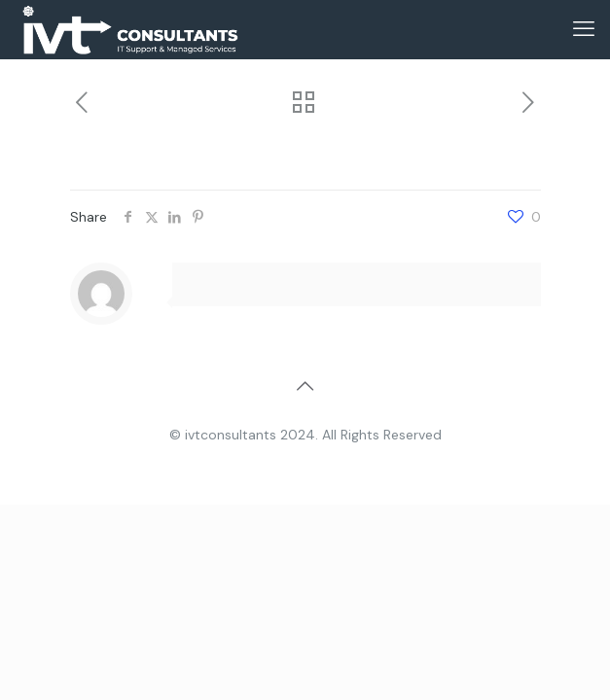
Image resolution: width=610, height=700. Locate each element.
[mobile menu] (584, 29)
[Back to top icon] (305, 386)
